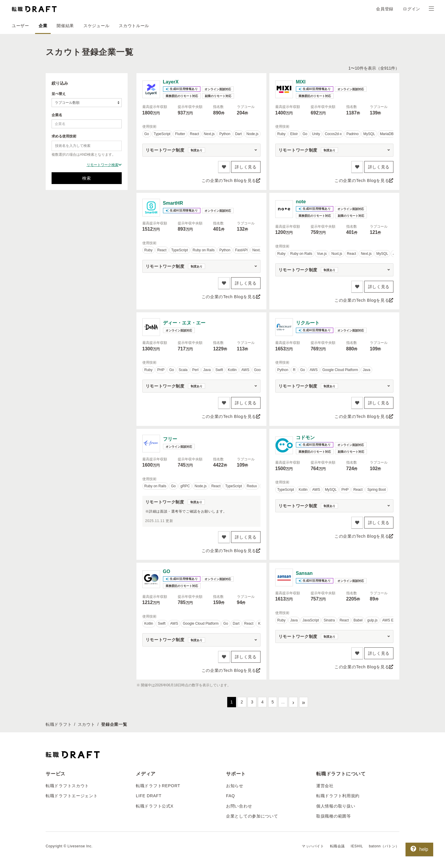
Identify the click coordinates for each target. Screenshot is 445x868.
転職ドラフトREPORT (158, 786)
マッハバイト (313, 846)
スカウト (86, 724)
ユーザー (20, 26)
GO (167, 571)
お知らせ (235, 786)
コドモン (305, 438)
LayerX (171, 82)
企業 (43, 26)
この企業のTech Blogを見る (231, 181)
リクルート (308, 323)
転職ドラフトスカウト (67, 786)
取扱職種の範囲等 (334, 816)
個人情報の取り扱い (336, 806)
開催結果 (65, 26)
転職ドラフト (59, 724)
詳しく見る (246, 167)
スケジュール (96, 26)
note (301, 202)
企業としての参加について (252, 816)
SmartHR (173, 203)
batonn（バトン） (384, 846)
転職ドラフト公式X (155, 806)
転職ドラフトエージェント (72, 796)
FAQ (230, 796)
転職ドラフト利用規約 (338, 796)
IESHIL (357, 846)
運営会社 (325, 786)
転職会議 (337, 846)
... (283, 702)
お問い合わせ (239, 806)
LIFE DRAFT (149, 796)
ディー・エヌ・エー (184, 323)
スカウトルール (134, 26)
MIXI (301, 82)
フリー (170, 439)
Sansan (304, 573)
